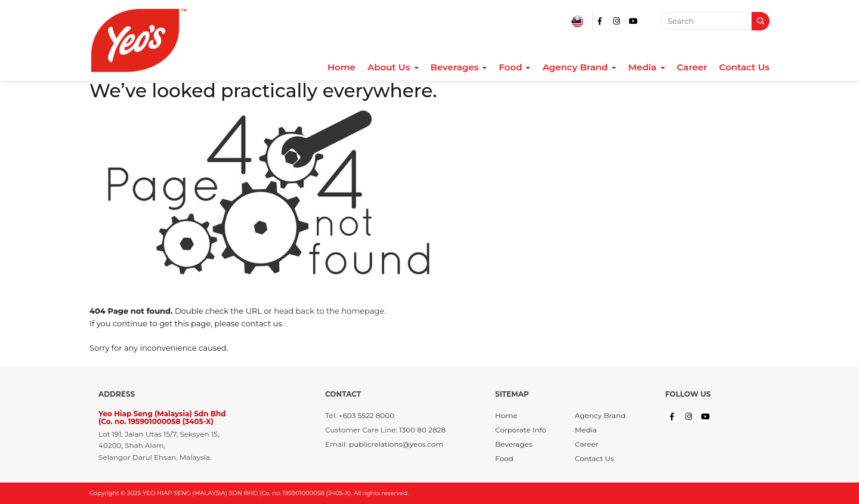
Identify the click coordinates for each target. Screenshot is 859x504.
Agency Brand (579, 68)
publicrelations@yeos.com (396, 444)
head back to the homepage (329, 311)
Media (647, 68)
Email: (336, 444)
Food (515, 68)
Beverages (459, 68)
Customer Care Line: (361, 430)
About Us (393, 68)
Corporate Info (521, 430)
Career (692, 68)
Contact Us (745, 68)
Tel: (331, 415)
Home (342, 68)
